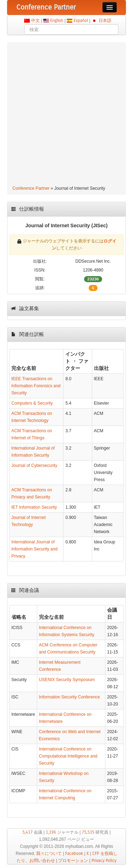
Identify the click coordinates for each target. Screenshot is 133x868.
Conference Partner (31, 188)
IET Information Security (34, 507)
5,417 (27, 832)
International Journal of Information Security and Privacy (34, 549)
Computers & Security (32, 403)
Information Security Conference (70, 697)
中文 (35, 21)
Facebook (74, 853)
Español (81, 21)
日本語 (105, 21)
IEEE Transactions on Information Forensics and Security (36, 386)
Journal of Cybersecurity (34, 466)
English (57, 21)
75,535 (88, 832)
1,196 (51, 832)
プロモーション (73, 861)
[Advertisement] (66, 115)
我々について (49, 853)
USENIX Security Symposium (67, 680)
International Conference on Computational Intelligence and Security (68, 756)
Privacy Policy (104, 861)
